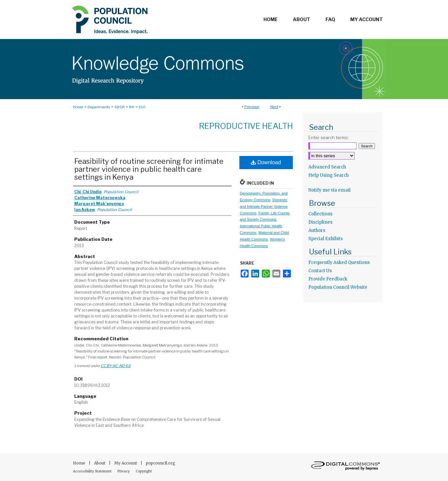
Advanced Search (327, 167)
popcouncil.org (161, 463)
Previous (252, 107)
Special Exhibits (326, 239)
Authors (317, 230)
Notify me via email (329, 190)
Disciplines (320, 222)
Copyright (144, 471)
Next (274, 107)
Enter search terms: (328, 137)
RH (132, 107)
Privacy (124, 471)
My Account (126, 463)
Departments (99, 107)
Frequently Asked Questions (339, 262)
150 (142, 107)
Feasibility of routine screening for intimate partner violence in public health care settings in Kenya (149, 169)
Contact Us (320, 271)
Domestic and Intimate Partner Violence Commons (264, 206)
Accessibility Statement (93, 471)
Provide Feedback (328, 279)
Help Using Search (328, 175)
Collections (320, 214)
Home (78, 107)
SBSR (120, 107)
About (100, 463)
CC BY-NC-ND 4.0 (116, 366)
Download (266, 162)
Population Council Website (338, 287)
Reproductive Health (246, 126)
